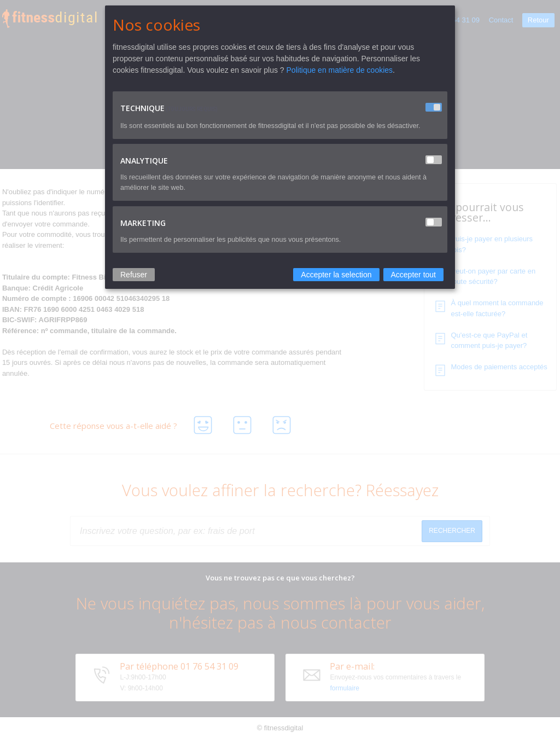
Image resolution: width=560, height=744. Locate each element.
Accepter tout (414, 275)
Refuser (134, 275)
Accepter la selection (336, 275)
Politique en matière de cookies (340, 70)
